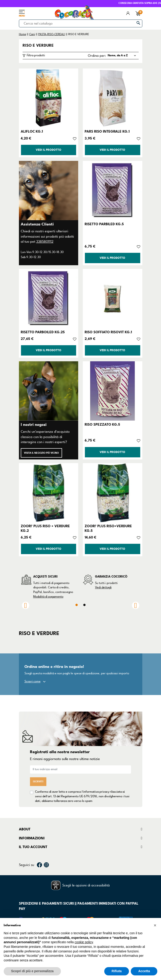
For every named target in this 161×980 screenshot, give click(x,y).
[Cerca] (81, 23)
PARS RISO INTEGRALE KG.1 (107, 131)
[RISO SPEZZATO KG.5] (113, 391)
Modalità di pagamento (48, 597)
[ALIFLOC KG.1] (49, 98)
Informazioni (32, 838)
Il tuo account (33, 847)
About (25, 829)
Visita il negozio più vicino (41, 453)
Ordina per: (97, 56)
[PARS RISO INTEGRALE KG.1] (113, 98)
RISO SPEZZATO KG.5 (102, 424)
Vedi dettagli (103, 587)
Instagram (46, 865)
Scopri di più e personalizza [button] (32, 971)
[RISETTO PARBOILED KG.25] (49, 299)
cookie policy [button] (84, 942)
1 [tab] (77, 605)
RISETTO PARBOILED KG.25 (43, 332)
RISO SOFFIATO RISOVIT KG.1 (108, 332)
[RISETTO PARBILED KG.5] (113, 191)
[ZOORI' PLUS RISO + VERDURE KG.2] (49, 493)
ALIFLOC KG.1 (32, 131)
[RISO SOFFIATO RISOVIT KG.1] (113, 299)
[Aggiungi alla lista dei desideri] (75, 138)
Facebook (39, 865)
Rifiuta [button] (117, 971)
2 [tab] (84, 605)
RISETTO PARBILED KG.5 (104, 224)
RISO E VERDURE (38, 46)
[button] (155, 925)
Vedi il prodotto (49, 150)
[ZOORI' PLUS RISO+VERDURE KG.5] (113, 493)
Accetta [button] (144, 971)
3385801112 (45, 242)
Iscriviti (38, 782)
